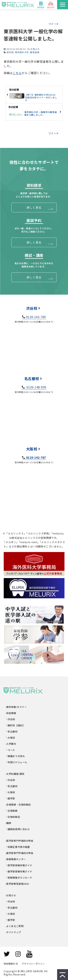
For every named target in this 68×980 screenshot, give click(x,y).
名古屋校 (32, 379)
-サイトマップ (13, 932)
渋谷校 (32, 308)
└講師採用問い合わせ (18, 829)
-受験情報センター (16, 859)
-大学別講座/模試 (15, 774)
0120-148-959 (36, 387)
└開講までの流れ (15, 756)
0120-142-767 (36, 457)
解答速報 (35, 52)
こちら (17, 73)
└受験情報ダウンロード (19, 878)
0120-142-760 (36, 317)
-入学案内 (11, 744)
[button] (63, 5)
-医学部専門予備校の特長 (19, 841)
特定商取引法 (11, 964)
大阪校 (32, 449)
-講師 (8, 823)
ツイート (54, 24)
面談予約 (51, 7)
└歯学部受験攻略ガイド (19, 871)
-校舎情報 (11, 713)
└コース (10, 750)
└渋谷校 (10, 719)
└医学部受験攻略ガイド (19, 865)
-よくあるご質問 (14, 926)
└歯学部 (10, 798)
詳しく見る (34, 207)
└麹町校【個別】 (15, 725)
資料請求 (41, 7)
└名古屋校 (12, 731)
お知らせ (35, 49)
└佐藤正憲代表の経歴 (18, 847)
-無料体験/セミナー (16, 707)
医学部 (10, 52)
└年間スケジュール (16, 762)
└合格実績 (12, 811)
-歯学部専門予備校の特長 (19, 853)
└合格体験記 (13, 817)
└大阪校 (10, 738)
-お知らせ (11, 895)
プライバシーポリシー (33, 964)
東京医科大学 (22, 52)
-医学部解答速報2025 (17, 884)
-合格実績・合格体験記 (18, 805)
